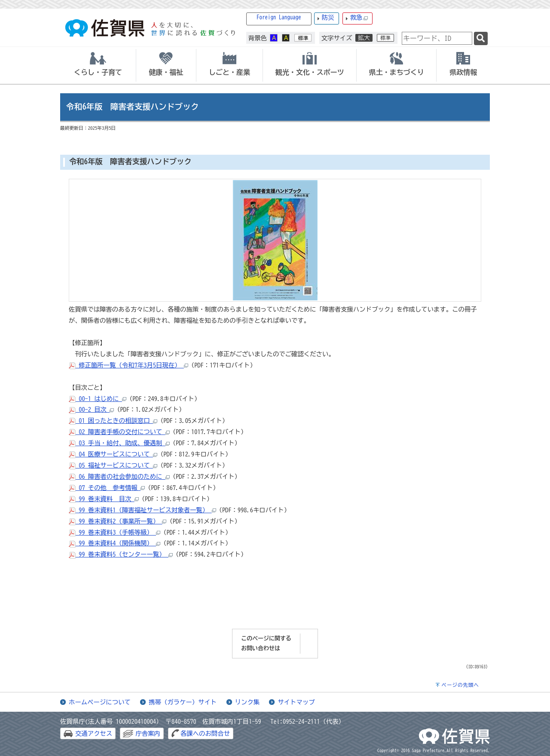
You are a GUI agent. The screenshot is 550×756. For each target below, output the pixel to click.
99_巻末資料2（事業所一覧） (118, 521)
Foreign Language (279, 17)
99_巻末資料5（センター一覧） (121, 554)
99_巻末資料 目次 (104, 499)
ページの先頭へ (460, 685)
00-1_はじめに (98, 399)
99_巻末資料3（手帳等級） (115, 532)
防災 (328, 17)
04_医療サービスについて (113, 454)
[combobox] (437, 38)
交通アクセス (94, 733)
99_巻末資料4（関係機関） (115, 543)
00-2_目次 (91, 409)
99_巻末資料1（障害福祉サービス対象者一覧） (142, 510)
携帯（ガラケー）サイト (183, 702)
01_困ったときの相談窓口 (113, 421)
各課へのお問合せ (205, 733)
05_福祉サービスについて (113, 465)
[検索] (481, 38)
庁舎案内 (148, 733)
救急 (359, 18)
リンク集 (247, 702)
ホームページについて (100, 702)
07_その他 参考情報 (107, 488)
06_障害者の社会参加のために (119, 476)
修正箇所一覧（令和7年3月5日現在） (128, 365)
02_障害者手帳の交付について (119, 432)
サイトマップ (296, 702)
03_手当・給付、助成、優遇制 (119, 443)
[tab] (98, 65)
